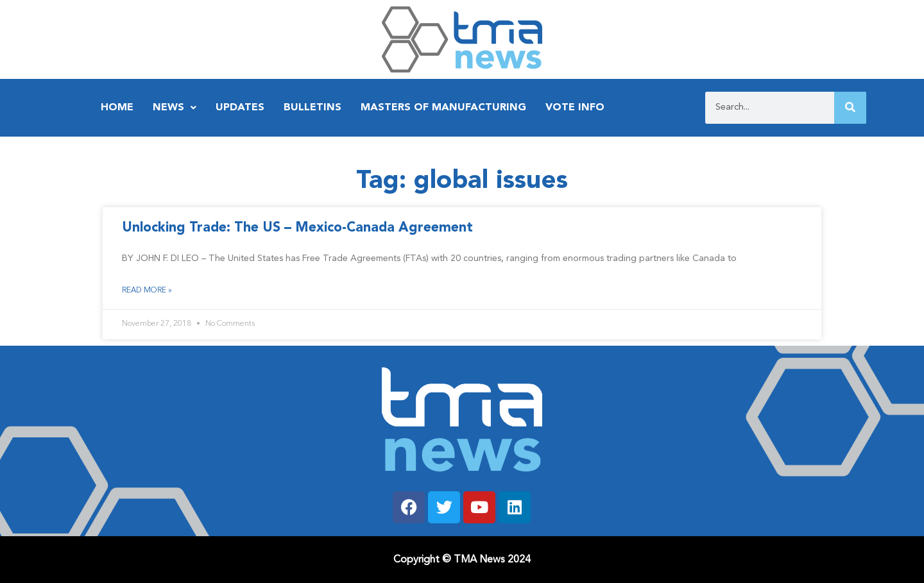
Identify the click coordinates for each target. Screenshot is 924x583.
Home (117, 108)
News (175, 108)
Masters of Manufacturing (443, 108)
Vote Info (575, 108)
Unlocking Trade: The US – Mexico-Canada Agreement (297, 228)
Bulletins (312, 108)
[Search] (850, 108)
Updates (240, 108)
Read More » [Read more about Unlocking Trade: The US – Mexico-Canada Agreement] (147, 291)
